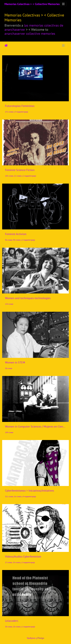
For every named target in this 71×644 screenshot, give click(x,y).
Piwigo (41, 638)
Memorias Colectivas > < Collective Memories (32, 4)
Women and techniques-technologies (28, 298)
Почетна (6, 46)
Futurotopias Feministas (20, 106)
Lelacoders (12, 621)
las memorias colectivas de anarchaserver (34, 27)
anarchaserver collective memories (30, 34)
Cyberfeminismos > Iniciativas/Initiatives (30, 491)
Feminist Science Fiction (20, 170)
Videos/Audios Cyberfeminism (23, 557)
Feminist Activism (16, 234)
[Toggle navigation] (63, 4)
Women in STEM (15, 362)
